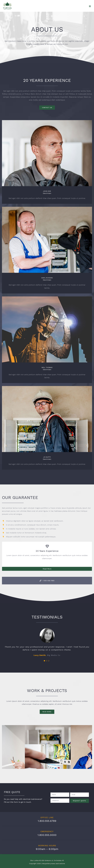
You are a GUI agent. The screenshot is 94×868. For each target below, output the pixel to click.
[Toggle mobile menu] (90, 6)
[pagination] (44, 661)
